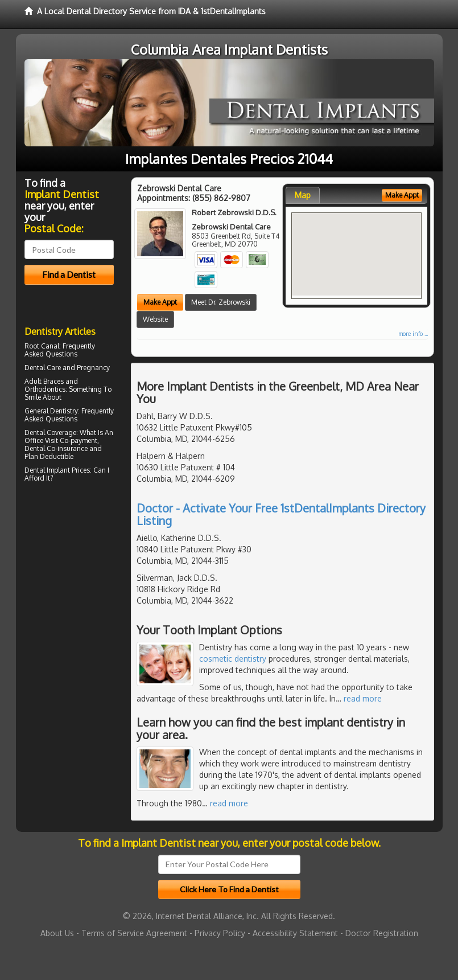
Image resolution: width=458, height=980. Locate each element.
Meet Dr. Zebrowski (221, 302)
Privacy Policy (220, 933)
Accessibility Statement (295, 933)
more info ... (413, 334)
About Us (57, 933)
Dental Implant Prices (57, 470)
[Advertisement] (83, 585)
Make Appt (160, 302)
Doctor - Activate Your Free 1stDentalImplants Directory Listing (281, 514)
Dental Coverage (50, 432)
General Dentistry (51, 411)
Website (155, 319)
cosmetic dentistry (233, 659)
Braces (53, 381)
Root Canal (42, 346)
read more (363, 698)
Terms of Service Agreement (134, 933)
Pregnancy (93, 368)
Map (303, 195)
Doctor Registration (382, 933)
